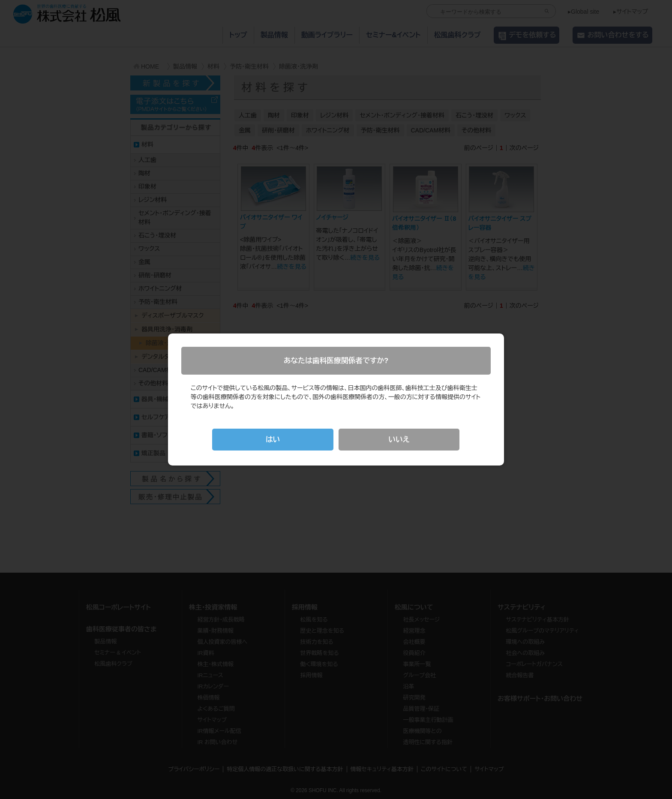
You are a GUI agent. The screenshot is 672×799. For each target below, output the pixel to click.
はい (273, 440)
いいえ (399, 440)
